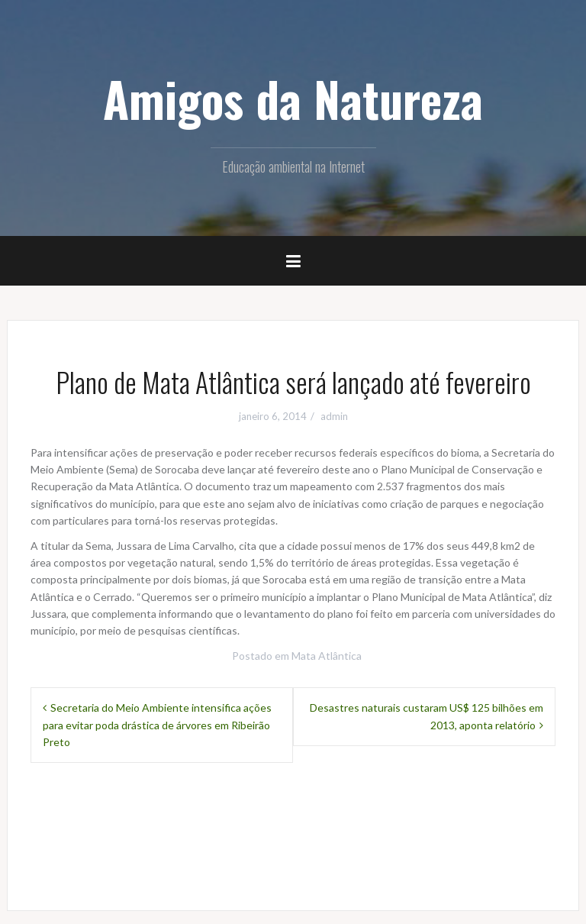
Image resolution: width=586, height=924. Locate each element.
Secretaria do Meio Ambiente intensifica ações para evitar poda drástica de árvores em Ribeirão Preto (157, 725)
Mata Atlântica (327, 656)
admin (334, 416)
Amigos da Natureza (293, 99)
